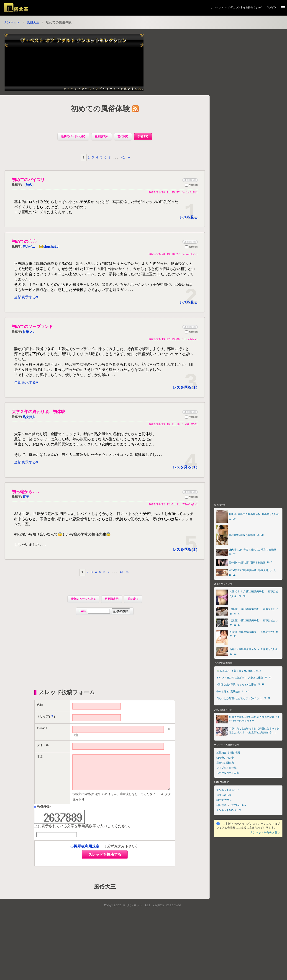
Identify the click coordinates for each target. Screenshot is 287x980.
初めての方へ (224, 814)
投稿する (143, 137)
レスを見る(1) (185, 392)
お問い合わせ (224, 809)
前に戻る (123, 137)
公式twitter (239, 819)
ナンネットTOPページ (229, 824)
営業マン (29, 334)
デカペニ (29, 248)
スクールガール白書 (228, 786)
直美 (26, 503)
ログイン (271, 7)
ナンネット (12, 23)
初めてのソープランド (32, 329)
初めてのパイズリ (28, 180)
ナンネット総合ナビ (228, 804)
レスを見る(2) (185, 556)
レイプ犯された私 (226, 781)
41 (123, 158)
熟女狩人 (29, 421)
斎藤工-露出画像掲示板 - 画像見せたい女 (254, 662)
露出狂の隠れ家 (225, 776)
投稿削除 (191, 186)
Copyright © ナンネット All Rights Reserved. (143, 919)
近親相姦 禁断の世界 (228, 766)
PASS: (105, 617)
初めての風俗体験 (100, 110)
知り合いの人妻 (225, 771)
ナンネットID (219, 7)
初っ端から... (26, 498)
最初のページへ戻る (73, 137)
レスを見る (189, 218)
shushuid (49, 248)
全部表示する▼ (26, 300)
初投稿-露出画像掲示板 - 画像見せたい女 (254, 645)
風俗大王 (33, 23)
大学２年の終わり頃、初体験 (38, 416)
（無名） (29, 186)
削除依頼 (190, 180)
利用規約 (221, 819)
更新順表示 (102, 137)
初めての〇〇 (24, 242)
